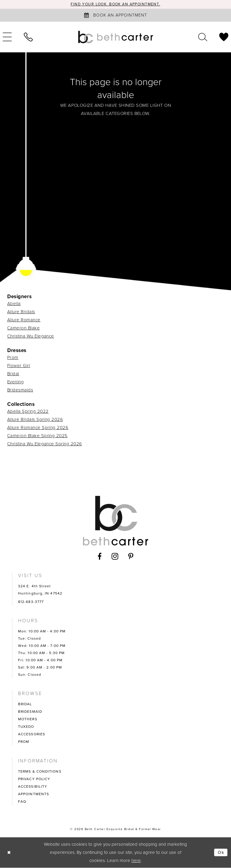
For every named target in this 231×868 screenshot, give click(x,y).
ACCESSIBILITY (33, 787)
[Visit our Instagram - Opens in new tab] (115, 557)
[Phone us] (28, 37)
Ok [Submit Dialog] (221, 853)
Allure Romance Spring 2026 (38, 428)
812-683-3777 (31, 602)
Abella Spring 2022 (28, 412)
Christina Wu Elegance (31, 336)
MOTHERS (28, 719)
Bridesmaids (20, 390)
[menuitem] (28, 37)
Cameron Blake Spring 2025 (37, 436)
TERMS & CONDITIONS (40, 772)
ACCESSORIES (32, 734)
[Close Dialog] (9, 853)
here (136, 861)
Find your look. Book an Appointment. (116, 4)
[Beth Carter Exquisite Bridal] (115, 37)
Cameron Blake (23, 328)
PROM (24, 742)
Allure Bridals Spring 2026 (35, 420)
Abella (14, 304)
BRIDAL (25, 704)
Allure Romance (24, 320)
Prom (13, 358)
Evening (15, 382)
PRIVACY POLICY (34, 779)
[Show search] (203, 37)
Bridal (13, 374)
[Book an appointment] (115, 15)
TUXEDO (26, 727)
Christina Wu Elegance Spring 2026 (45, 444)
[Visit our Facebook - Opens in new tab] (100, 557)
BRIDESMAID (30, 712)
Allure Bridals (21, 312)
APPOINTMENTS (34, 794)
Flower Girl (19, 366)
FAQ (22, 802)
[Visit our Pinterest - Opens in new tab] (131, 557)
